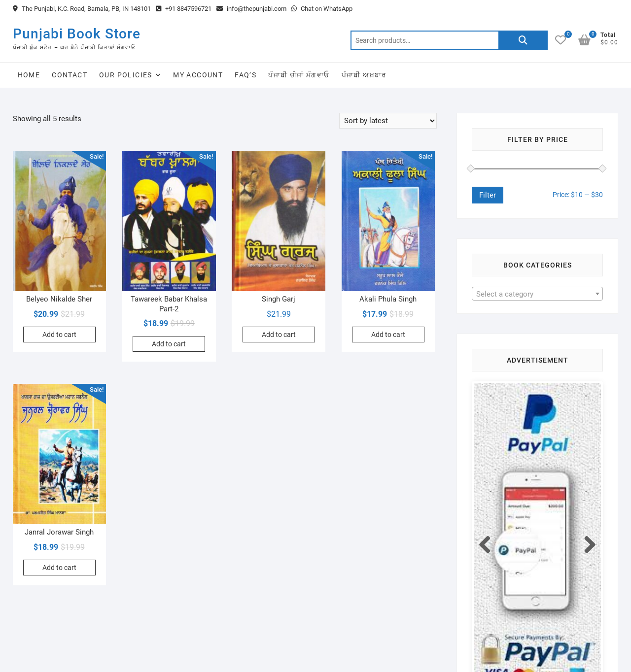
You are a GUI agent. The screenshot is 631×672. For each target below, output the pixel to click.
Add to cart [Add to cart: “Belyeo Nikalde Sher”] (59, 335)
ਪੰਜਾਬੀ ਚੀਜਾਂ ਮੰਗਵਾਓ (299, 75)
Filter (488, 195)
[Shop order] (388, 121)
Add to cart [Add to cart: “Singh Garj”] (279, 335)
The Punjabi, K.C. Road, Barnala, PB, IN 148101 (82, 9)
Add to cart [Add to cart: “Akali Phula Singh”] (388, 335)
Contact (70, 75)
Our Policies (126, 75)
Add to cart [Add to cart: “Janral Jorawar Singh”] (59, 568)
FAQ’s (245, 75)
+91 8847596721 (184, 9)
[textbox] (538, 294)
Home (29, 75)
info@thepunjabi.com (251, 9)
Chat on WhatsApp (322, 9)
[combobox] (538, 294)
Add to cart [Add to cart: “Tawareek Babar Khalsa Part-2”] (169, 344)
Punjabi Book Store (77, 34)
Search (523, 40)
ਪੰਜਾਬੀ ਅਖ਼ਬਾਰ (364, 75)
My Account (198, 75)
